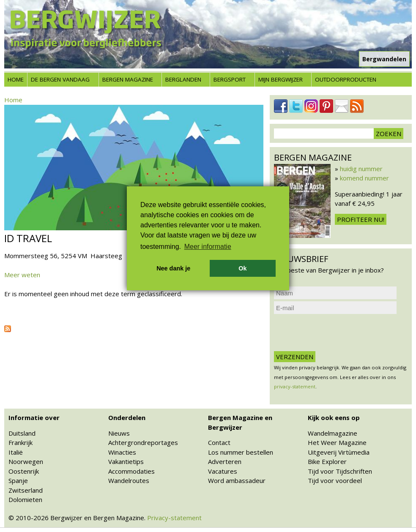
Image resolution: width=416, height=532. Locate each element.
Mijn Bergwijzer (281, 79)
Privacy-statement (174, 518)
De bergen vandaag (60, 79)
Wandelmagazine (333, 433)
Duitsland (22, 433)
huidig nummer (361, 169)
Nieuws (119, 433)
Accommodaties (131, 471)
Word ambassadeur (237, 480)
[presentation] (338, 333)
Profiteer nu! (361, 219)
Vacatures (223, 471)
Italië (16, 452)
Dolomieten (25, 499)
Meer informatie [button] (208, 247)
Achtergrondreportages (143, 442)
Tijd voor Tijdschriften (340, 471)
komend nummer (364, 178)
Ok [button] (242, 268)
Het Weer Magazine (337, 442)
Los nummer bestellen (241, 452)
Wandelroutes (129, 480)
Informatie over (34, 417)
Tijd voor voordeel (335, 480)
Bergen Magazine (128, 79)
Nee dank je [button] (173, 268)
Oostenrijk (24, 471)
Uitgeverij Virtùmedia (339, 452)
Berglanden (183, 79)
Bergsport (230, 79)
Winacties (122, 452)
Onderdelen (127, 417)
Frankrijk (21, 442)
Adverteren (225, 461)
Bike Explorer (327, 461)
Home (16, 79)
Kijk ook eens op (334, 417)
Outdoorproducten (346, 79)
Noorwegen (26, 461)
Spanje (18, 480)
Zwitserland (26, 490)
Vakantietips (126, 461)
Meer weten (22, 275)
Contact (219, 442)
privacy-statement (295, 386)
